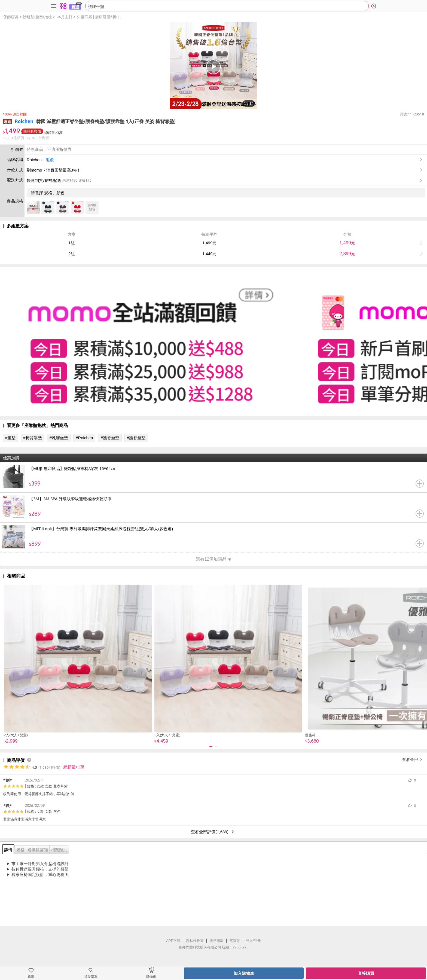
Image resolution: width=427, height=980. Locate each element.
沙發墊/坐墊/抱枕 (37, 17)
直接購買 (366, 973)
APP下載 (173, 941)
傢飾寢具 (11, 17)
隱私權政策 (195, 941)
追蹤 (50, 160)
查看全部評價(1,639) (213, 832)
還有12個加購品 (214, 559)
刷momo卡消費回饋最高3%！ (54, 170)
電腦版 (235, 941)
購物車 (151, 977)
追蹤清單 (91, 977)
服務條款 (216, 941)
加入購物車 (244, 973)
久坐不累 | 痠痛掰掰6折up (99, 17)
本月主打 (65, 17)
